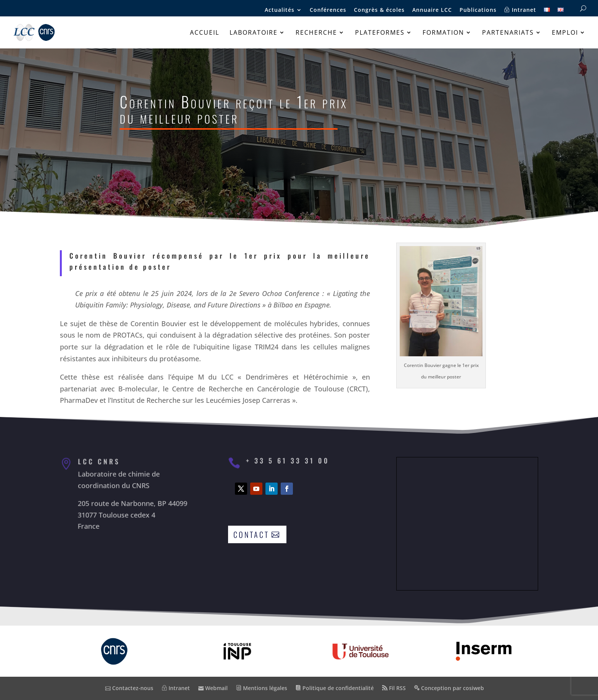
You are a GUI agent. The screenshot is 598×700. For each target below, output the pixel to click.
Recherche (316, 33)
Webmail (213, 688)
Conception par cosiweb (449, 688)
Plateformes (380, 33)
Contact (251, 534)
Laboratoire (254, 33)
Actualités (280, 10)
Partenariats (508, 33)
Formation (443, 33)
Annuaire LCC (432, 10)
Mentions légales (262, 688)
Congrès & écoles (379, 10)
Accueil (205, 33)
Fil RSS (394, 688)
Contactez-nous (129, 688)
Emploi (565, 33)
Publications (478, 10)
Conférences (328, 10)
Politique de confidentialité (335, 688)
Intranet (520, 10)
